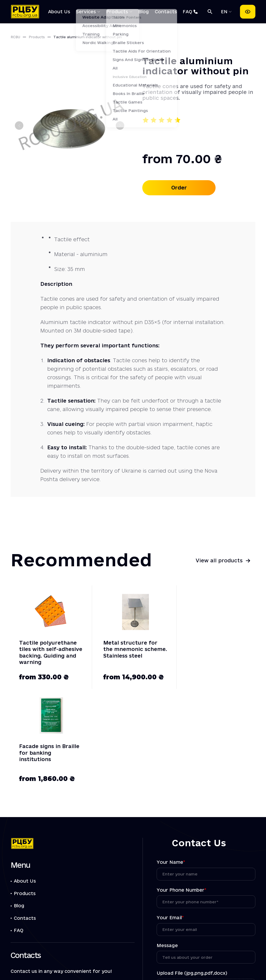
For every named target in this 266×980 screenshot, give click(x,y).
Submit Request (206, 920)
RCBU (15, 37)
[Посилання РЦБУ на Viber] (30, 934)
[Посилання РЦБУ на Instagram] (59, 934)
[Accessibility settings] (248, 12)
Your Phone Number (181, 788)
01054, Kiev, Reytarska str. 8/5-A (55, 950)
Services (86, 12)
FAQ (187, 12)
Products (117, 12)
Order (179, 188)
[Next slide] (120, 126)
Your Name (171, 761)
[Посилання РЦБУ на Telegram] (45, 934)
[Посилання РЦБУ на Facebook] (15, 934)
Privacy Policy (120, 964)
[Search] (210, 12)
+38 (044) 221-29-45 (46, 894)
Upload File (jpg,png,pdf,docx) (192, 872)
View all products (219, 560)
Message (167, 844)
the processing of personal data (190, 904)
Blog (144, 12)
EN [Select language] (225, 12)
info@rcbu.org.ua (41, 918)
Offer (78, 964)
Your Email (170, 816)
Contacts (166, 12)
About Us (59, 12)
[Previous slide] (19, 126)
